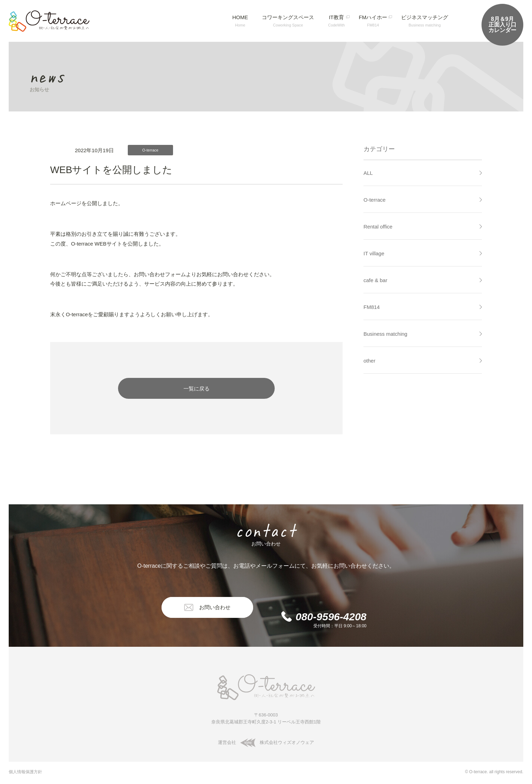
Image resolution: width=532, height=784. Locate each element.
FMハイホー (373, 21)
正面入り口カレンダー (502, 25)
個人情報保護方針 (25, 772)
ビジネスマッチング (425, 21)
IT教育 (336, 21)
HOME (240, 21)
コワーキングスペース (288, 21)
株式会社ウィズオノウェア (276, 742)
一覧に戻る (197, 389)
